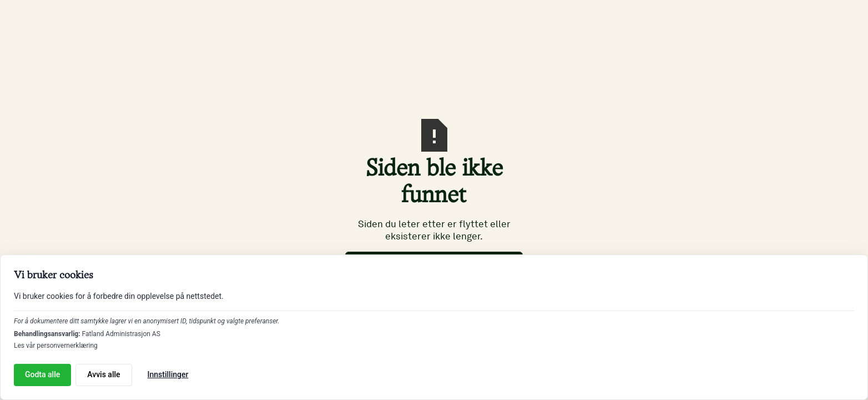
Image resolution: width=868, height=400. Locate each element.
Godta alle (42, 374)
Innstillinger (168, 374)
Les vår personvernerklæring (56, 346)
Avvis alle (104, 374)
